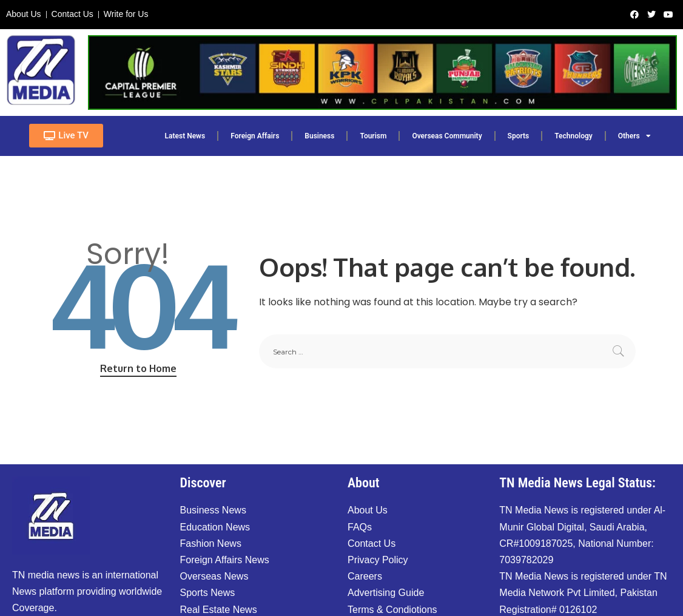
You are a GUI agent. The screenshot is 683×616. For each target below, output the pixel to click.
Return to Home (138, 368)
